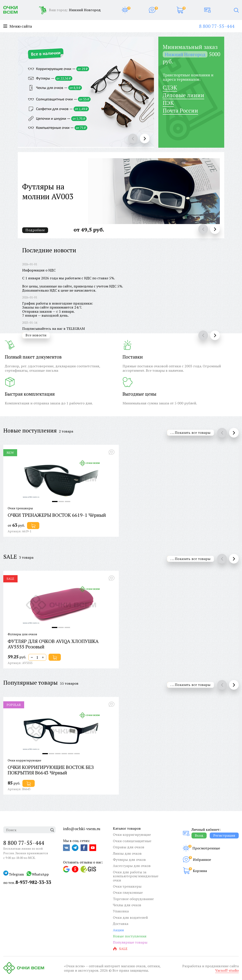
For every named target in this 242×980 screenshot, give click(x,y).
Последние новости (49, 250)
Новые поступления (30, 430)
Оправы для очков (129, 847)
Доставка (121, 924)
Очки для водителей (130, 917)
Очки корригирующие (132, 835)
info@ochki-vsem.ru (82, 829)
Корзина (200, 871)
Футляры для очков (129, 860)
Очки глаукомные (128, 892)
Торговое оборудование (133, 899)
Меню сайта (18, 26)
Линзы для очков (127, 853)
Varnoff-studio (227, 970)
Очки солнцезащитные (132, 841)
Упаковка (121, 911)
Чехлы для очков (127, 905)
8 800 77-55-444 (217, 26)
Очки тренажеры (127, 886)
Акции (118, 930)
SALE (10, 556)
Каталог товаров (127, 828)
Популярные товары (31, 682)
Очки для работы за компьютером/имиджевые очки (136, 876)
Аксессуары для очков (132, 866)
